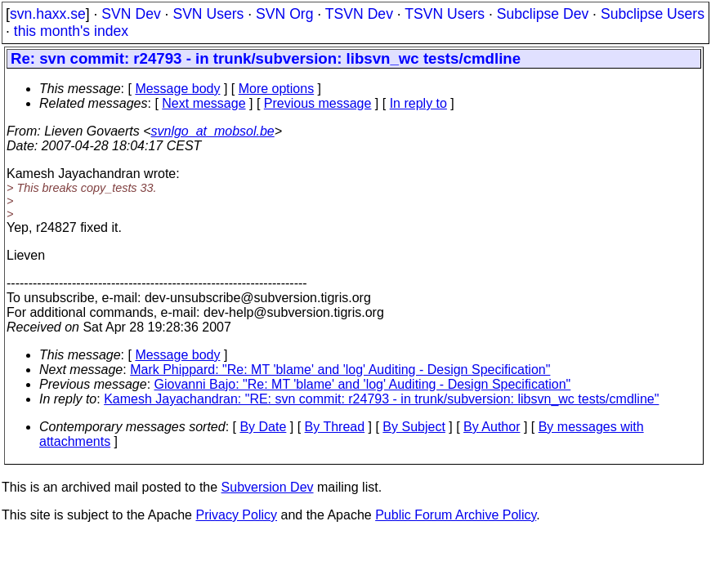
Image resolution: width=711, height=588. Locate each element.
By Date (263, 427)
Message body (177, 89)
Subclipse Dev (543, 14)
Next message (203, 103)
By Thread (335, 427)
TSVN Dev (359, 14)
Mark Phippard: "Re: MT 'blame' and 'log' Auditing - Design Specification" (340, 370)
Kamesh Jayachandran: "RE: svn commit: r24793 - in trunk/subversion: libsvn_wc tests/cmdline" (381, 399)
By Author (492, 427)
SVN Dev (131, 14)
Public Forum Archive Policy (456, 515)
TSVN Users (445, 14)
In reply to (418, 103)
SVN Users (208, 14)
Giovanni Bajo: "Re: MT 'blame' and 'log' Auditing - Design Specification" (363, 384)
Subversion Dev (268, 487)
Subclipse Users (653, 14)
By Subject (414, 427)
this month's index (71, 31)
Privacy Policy (236, 515)
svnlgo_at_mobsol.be (213, 131)
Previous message (318, 103)
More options (277, 89)
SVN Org (284, 14)
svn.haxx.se (48, 14)
